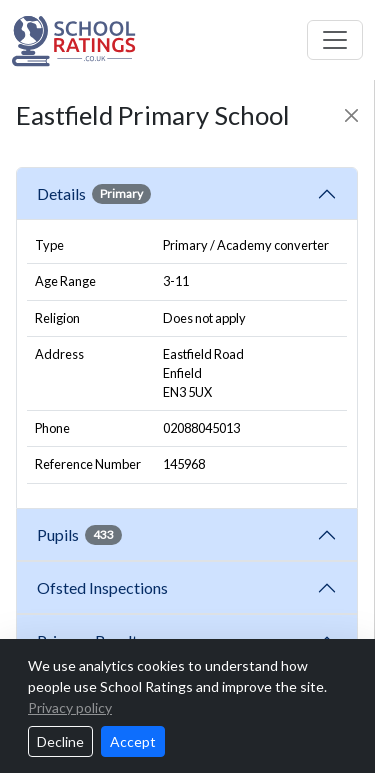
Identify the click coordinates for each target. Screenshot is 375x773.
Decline (60, 741)
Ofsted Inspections (105, 587)
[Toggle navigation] (335, 40)
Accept (133, 741)
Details (94, 194)
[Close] (351, 115)
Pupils (79, 535)
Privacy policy (70, 707)
